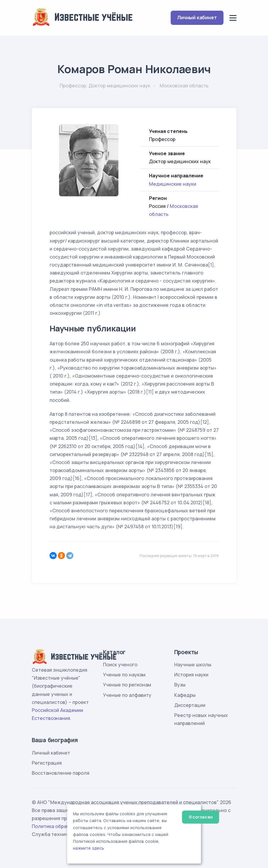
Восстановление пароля (61, 773)
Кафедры (185, 695)
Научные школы (193, 665)
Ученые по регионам (127, 685)
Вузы (180, 685)
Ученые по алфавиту (127, 695)
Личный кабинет (197, 17)
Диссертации (190, 705)
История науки (191, 675)
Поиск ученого (120, 665)
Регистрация (47, 763)
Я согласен (201, 817)
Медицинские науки (173, 184)
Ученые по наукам (124, 675)
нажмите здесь (89, 848)
